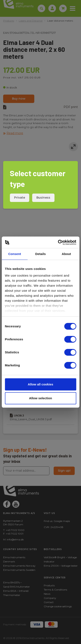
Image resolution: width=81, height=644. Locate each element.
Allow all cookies (40, 384)
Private (20, 198)
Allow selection (40, 398)
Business (43, 198)
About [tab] (66, 254)
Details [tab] (41, 254)
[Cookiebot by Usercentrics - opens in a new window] (58, 242)
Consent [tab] (15, 254)
